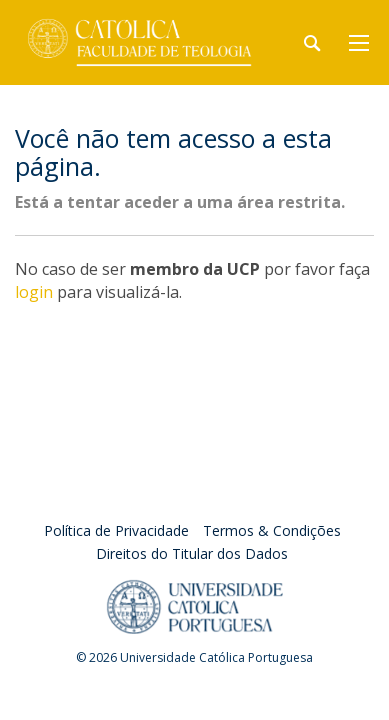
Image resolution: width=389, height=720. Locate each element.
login (34, 292)
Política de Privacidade (116, 530)
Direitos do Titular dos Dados (192, 553)
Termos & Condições (272, 530)
